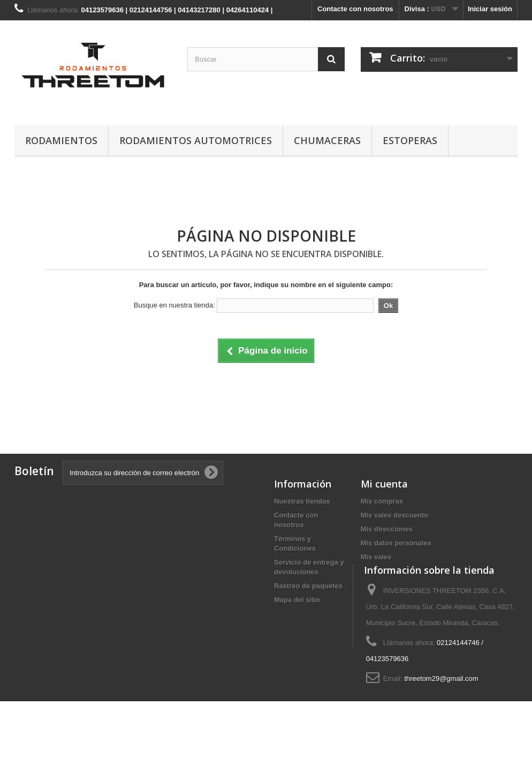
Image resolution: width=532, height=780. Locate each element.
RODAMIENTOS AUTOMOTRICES (196, 140)
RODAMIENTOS (61, 140)
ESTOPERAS (410, 140)
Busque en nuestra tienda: (174, 305)
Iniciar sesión (490, 9)
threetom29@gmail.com (441, 710)
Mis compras (382, 501)
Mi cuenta (384, 484)
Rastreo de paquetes (308, 586)
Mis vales (376, 557)
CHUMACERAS (327, 140)
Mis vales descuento (394, 515)
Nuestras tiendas (302, 501)
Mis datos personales (396, 543)
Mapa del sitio (297, 600)
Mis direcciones (387, 529)
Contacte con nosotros (355, 9)
